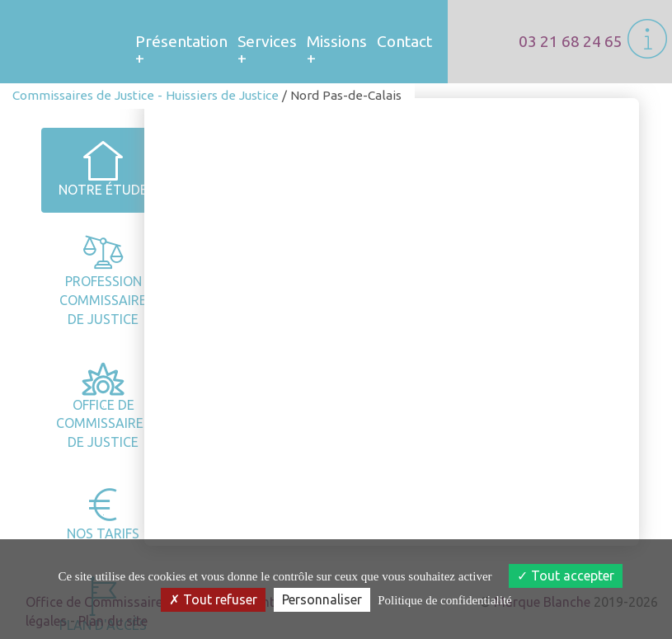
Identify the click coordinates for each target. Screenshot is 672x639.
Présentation (181, 45)
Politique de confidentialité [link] (444, 600)
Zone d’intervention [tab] (483, 507)
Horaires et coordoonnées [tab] (312, 507)
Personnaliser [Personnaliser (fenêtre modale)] (322, 599)
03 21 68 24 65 (571, 41)
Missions (337, 45)
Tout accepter (566, 576)
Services (267, 45)
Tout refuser (213, 599)
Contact (404, 41)
